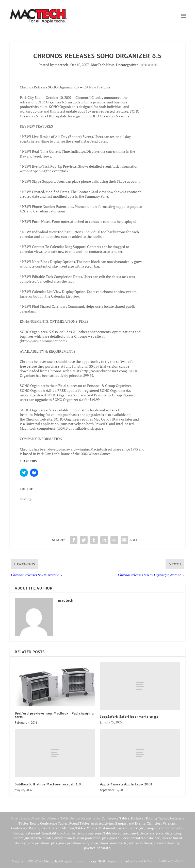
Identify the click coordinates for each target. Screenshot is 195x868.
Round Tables (79, 823)
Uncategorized (127, 65)
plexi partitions (38, 843)
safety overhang (141, 843)
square (123, 833)
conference (167, 828)
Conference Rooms (25, 828)
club (180, 828)
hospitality (50, 833)
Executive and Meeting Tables (63, 828)
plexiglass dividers (116, 838)
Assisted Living (102, 823)
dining (18, 833)
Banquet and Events (130, 823)
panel (134, 833)
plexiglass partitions (66, 843)
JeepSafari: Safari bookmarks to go (129, 717)
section (65, 833)
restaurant (32, 833)
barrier (77, 833)
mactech (61, 65)
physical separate (97, 848)
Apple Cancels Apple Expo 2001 (126, 784)
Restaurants (108, 828)
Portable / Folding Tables (149, 818)
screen (88, 833)
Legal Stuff (97, 861)
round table (118, 843)
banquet (152, 828)
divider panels (65, 838)
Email (125, 861)
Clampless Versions (161, 823)
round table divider (146, 838)
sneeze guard (23, 838)
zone (98, 833)
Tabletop (110, 833)
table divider (44, 838)
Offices (92, 828)
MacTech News (103, 65)
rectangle (137, 828)
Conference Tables (115, 818)
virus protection (89, 838)
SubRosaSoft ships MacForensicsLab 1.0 (48, 784)
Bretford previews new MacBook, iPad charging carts (54, 715)
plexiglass (147, 833)
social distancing (168, 833)
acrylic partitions (96, 843)
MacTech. (51, 861)
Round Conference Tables (49, 823)
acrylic (123, 828)
